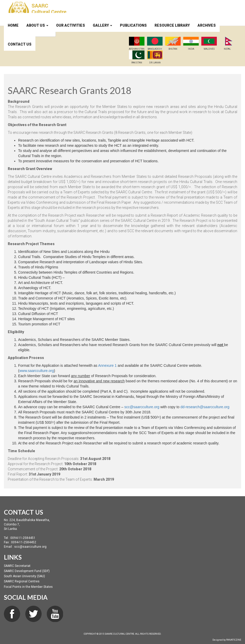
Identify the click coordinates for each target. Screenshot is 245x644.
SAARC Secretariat (17, 566)
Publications (133, 25)
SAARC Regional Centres (22, 581)
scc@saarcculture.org (142, 407)
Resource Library (172, 25)
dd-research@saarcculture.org (205, 407)
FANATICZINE (234, 640)
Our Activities (71, 25)
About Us (37, 25)
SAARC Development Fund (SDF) (27, 571)
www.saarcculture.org (37, 371)
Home (13, 25)
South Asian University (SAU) (24, 576)
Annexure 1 (108, 365)
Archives (207, 25)
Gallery (102, 25)
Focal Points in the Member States (28, 587)
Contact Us (20, 44)
